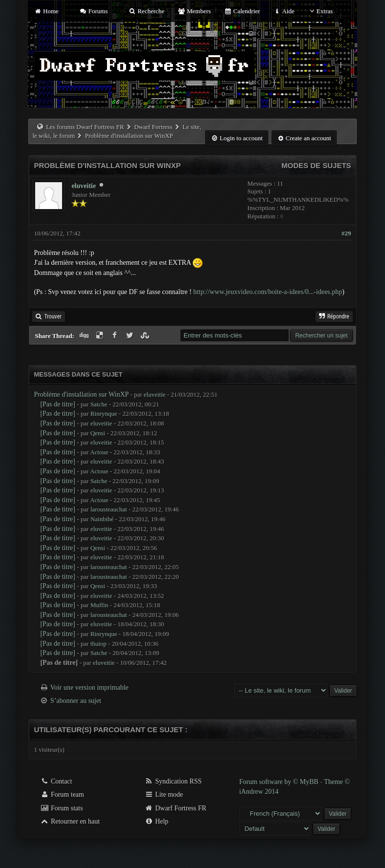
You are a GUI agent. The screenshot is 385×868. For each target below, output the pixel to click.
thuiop (98, 644)
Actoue (99, 452)
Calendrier (242, 11)
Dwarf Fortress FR (176, 808)
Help (157, 821)
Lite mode (164, 794)
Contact (56, 781)
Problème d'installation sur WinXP (81, 394)
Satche (99, 404)
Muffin (99, 605)
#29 (346, 233)
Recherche (147, 11)
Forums (93, 11)
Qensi (98, 433)
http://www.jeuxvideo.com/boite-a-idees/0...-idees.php (268, 292)
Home (46, 11)
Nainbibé (102, 519)
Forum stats (61, 808)
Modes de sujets (316, 165)
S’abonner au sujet (76, 701)
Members (194, 11)
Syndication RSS (173, 781)
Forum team (62, 794)
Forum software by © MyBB (279, 782)
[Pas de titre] (58, 404)
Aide (284, 11)
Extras (320, 11)
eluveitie (84, 186)
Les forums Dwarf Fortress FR (85, 127)
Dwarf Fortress (153, 127)
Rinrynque (104, 413)
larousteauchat (109, 509)
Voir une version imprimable (89, 688)
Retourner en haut (70, 821)
